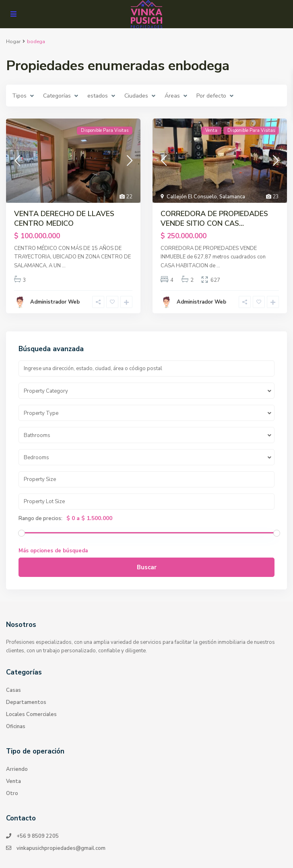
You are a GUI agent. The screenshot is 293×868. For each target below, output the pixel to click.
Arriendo (17, 769)
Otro (12, 793)
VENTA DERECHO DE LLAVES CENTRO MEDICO (64, 219)
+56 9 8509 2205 (38, 836)
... (64, 266)
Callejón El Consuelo (192, 197)
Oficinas (16, 726)
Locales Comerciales (31, 714)
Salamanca (232, 197)
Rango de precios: (40, 518)
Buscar (147, 567)
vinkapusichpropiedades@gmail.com (61, 848)
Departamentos (26, 702)
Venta (13, 781)
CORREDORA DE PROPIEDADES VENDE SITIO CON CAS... (214, 219)
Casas (13, 690)
